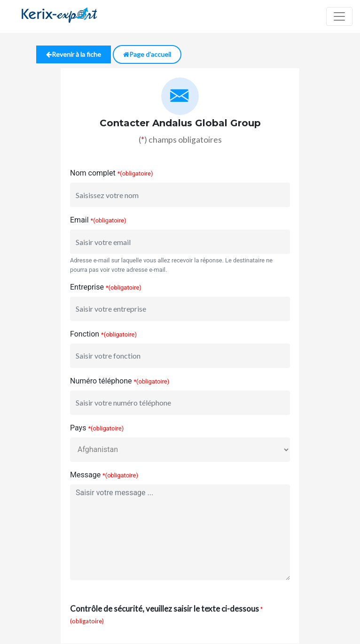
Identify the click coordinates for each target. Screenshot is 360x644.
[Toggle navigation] (339, 16)
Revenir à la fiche (74, 54)
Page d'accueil (147, 54)
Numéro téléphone (101, 381)
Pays (78, 428)
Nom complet (93, 173)
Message (85, 475)
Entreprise (87, 287)
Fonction (85, 334)
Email (79, 220)
